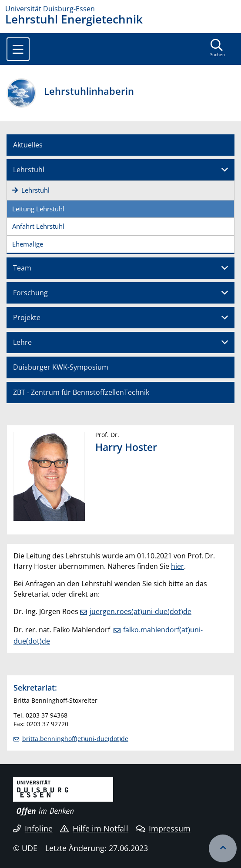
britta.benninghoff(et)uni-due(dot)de (75, 739)
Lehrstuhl (29, 170)
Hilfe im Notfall (94, 828)
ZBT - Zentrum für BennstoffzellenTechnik (81, 392)
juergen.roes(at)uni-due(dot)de (141, 611)
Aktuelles (28, 145)
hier (177, 566)
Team (22, 268)
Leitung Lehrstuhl (38, 209)
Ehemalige (28, 244)
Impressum (163, 828)
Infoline (33, 828)
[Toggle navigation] (18, 49)
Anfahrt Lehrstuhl (38, 226)
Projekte (27, 317)
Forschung (30, 293)
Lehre (22, 342)
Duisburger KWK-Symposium (61, 367)
